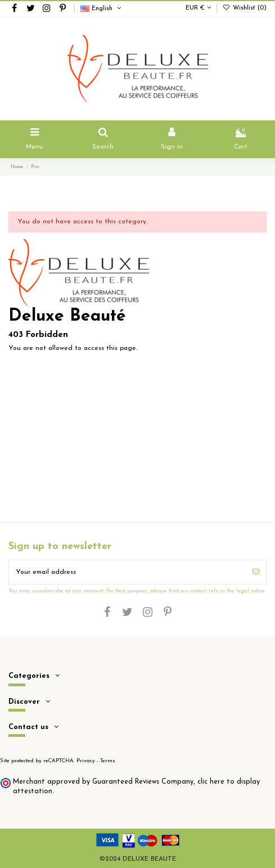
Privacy (86, 761)
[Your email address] (127, 572)
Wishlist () (245, 8)
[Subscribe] (256, 572)
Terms (108, 761)
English (102, 9)
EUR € (198, 8)
